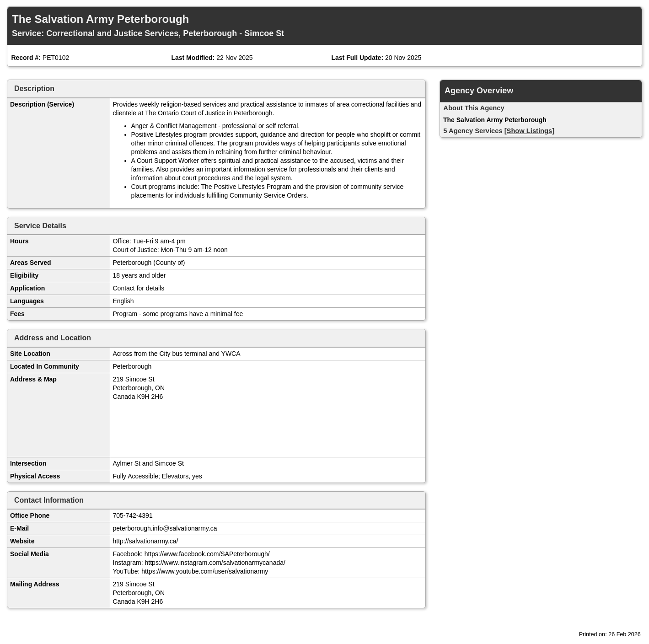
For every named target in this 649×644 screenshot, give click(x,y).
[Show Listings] (529, 131)
